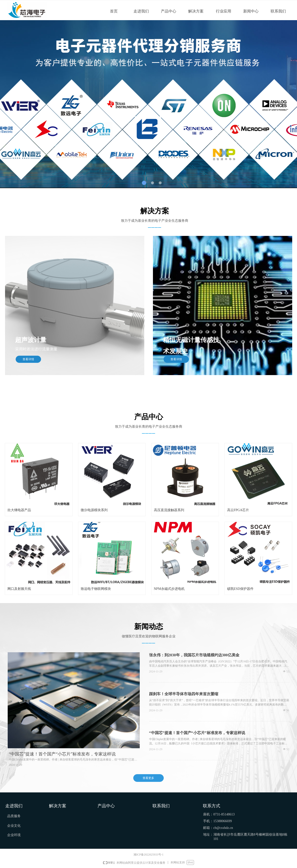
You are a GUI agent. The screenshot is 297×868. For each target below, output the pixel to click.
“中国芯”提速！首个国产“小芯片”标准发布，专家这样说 (197, 733)
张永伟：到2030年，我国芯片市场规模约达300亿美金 (194, 655)
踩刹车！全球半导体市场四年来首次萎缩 (184, 694)
